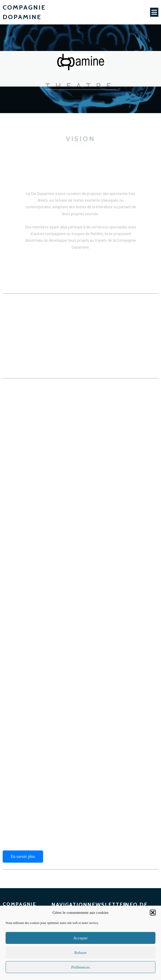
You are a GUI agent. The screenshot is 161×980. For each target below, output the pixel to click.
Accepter (80, 938)
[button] (153, 913)
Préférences (81, 967)
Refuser (80, 953)
